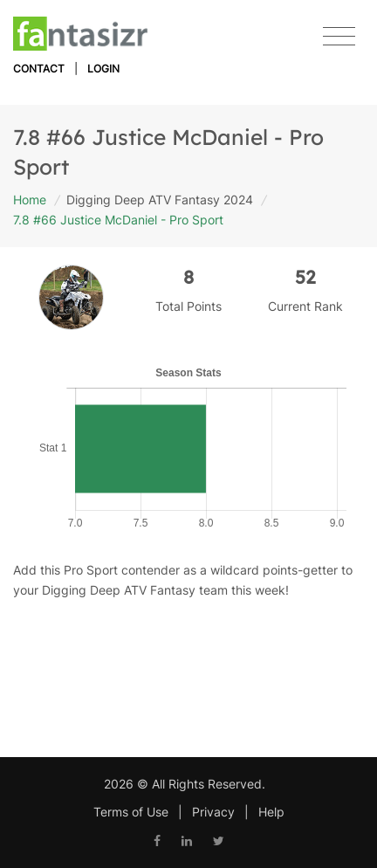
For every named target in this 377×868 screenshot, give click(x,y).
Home (30, 200)
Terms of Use (131, 812)
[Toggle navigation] (339, 37)
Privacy (213, 812)
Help (271, 812)
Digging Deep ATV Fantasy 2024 (160, 200)
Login (103, 69)
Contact (39, 69)
